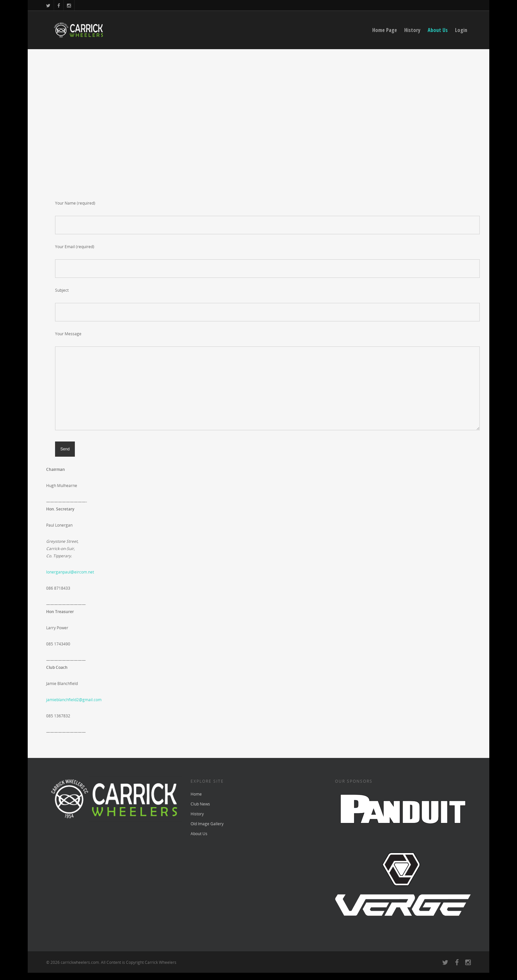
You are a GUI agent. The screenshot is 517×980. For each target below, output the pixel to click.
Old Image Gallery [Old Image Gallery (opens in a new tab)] (207, 824)
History (412, 30)
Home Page (385, 30)
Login (461, 30)
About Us (438, 30)
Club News (200, 804)
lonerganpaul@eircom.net (70, 572)
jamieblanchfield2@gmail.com (74, 700)
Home (196, 794)
